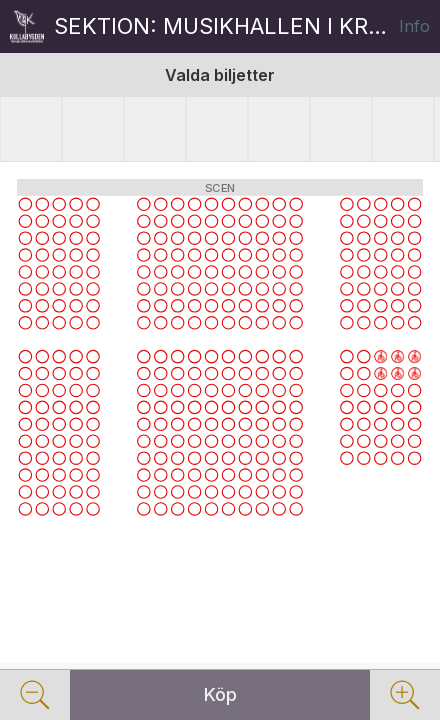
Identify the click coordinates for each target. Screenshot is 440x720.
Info (414, 26)
